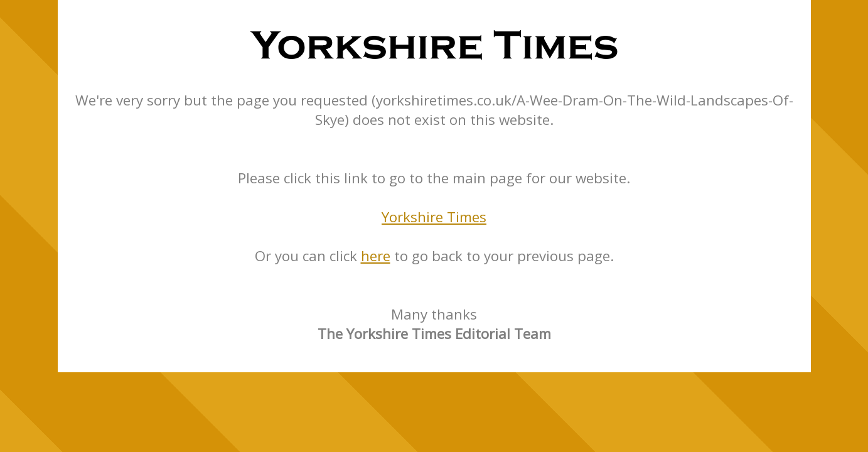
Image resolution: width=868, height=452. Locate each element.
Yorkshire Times (434, 217)
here (376, 256)
